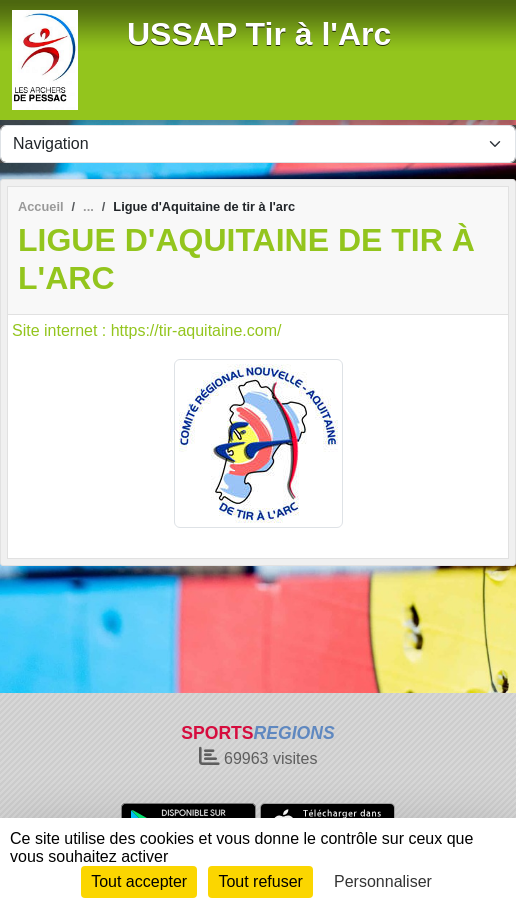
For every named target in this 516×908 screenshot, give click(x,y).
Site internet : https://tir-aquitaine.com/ (146, 330)
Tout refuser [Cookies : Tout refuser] (260, 881)
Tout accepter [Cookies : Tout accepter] (139, 881)
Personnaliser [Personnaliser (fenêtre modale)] (383, 881)
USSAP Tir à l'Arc (259, 34)
